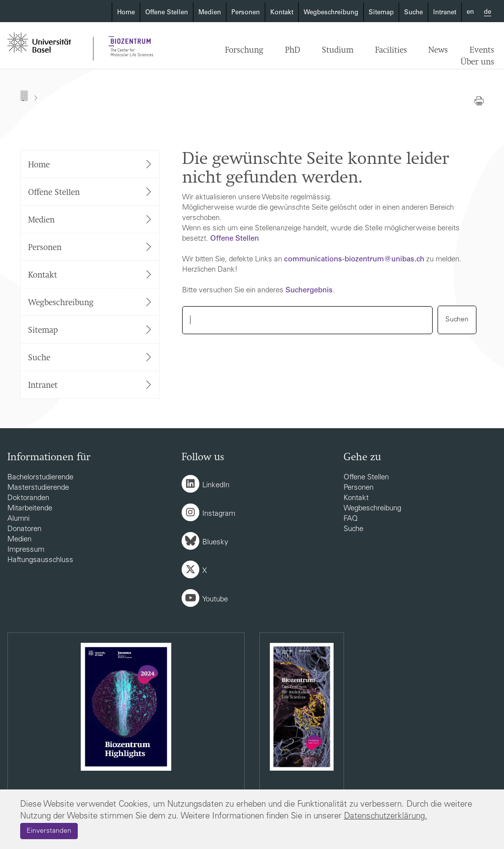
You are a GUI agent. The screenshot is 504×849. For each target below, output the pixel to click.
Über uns (477, 62)
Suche (413, 13)
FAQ (351, 519)
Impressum (26, 550)
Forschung (244, 50)
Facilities (391, 50)
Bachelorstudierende (40, 478)
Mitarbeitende (30, 509)
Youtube (215, 600)
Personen (246, 13)
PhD (293, 50)
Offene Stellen (167, 13)
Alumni (18, 519)
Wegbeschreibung (331, 13)
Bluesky (215, 543)
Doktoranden (28, 498)
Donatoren (24, 529)
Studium (338, 50)
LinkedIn (216, 486)
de (488, 13)
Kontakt (282, 13)
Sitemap (381, 13)
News (438, 50)
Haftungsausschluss (40, 560)
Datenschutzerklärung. (386, 817)
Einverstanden (49, 831)
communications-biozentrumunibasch (354, 260)
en (470, 13)
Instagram (219, 514)
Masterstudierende (38, 488)
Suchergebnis (309, 291)
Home (126, 13)
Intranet (445, 13)
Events (482, 50)
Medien (210, 13)
